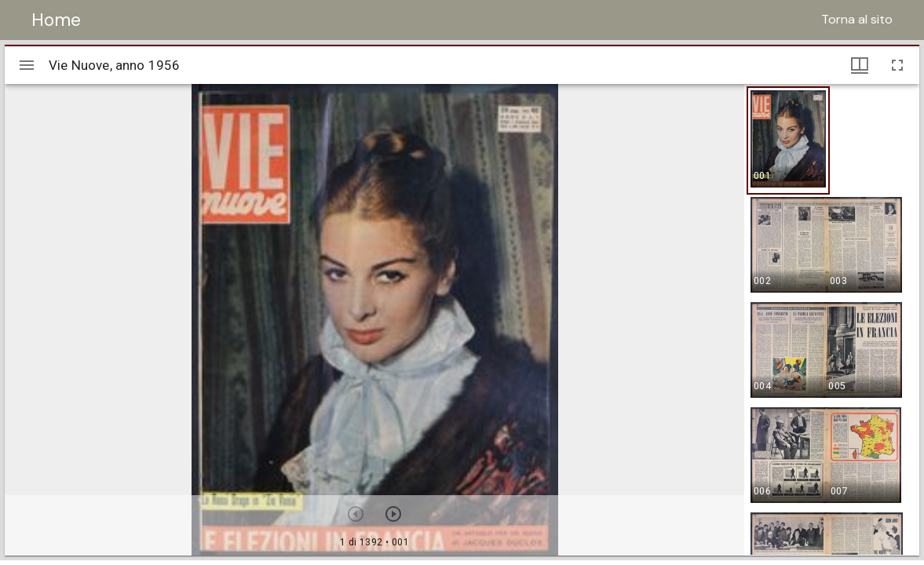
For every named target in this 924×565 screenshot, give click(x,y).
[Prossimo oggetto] (393, 514)
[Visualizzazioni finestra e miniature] (860, 65)
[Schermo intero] (897, 65)
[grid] (832, 319)
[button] (788, 140)
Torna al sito (857, 19)
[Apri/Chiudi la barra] (27, 65)
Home (56, 20)
